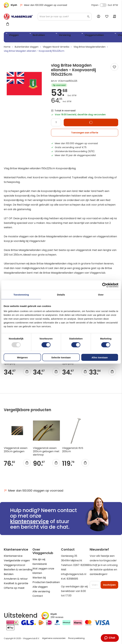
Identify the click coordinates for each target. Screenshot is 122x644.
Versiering (49, 36)
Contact (38, 596)
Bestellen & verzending (18, 570)
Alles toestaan (100, 357)
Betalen (9, 574)
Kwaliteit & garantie (16, 583)
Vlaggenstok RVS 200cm (73, 451)
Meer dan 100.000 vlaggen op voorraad (43, 5)
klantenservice (29, 521)
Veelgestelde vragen (17, 560)
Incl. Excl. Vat (103, 5)
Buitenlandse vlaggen (27, 48)
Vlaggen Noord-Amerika (56, 48)
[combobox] (65, 17)
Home (7, 48)
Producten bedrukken (46, 582)
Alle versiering (41, 591)
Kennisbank (40, 564)
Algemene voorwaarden (54, 638)
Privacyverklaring (76, 638)
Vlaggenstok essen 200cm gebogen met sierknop (46, 453)
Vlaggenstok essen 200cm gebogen (16, 451)
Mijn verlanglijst (107, 17)
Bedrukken (30, 36)
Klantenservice (13, 556)
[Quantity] (56, 124)
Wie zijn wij (39, 559)
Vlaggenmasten (96, 36)
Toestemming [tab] (21, 295)
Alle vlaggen (40, 587)
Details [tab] (61, 295)
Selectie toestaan (61, 357)
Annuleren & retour (16, 579)
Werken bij (39, 578)
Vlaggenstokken (71, 36)
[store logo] (18, 16)
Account (99, 16)
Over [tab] (101, 295)
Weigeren (22, 357)
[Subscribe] (109, 585)
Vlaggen (13, 36)
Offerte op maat (14, 588)
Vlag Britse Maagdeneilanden (90, 48)
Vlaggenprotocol (14, 565)
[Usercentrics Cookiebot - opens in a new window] (104, 285)
